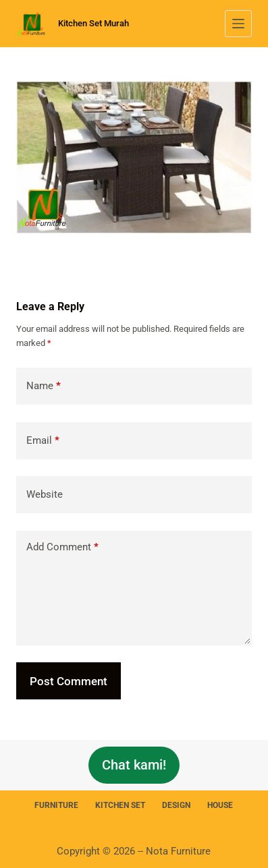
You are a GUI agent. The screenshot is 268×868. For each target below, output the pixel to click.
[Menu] (238, 24)
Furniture (56, 805)
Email (43, 441)
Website (45, 494)
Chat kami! (134, 765)
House (220, 805)
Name (44, 386)
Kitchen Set (120, 805)
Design (176, 805)
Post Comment (69, 681)
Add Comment (62, 547)
